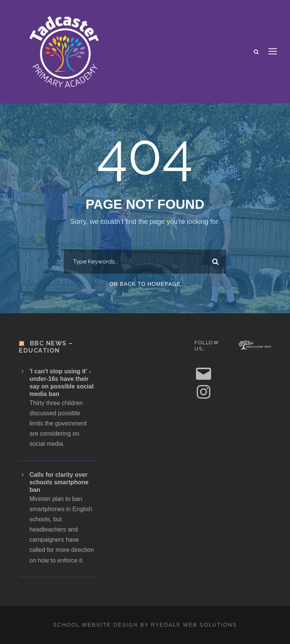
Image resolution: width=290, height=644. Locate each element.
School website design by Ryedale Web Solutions (145, 625)
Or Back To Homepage (145, 284)
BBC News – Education (46, 347)
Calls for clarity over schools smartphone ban (59, 482)
